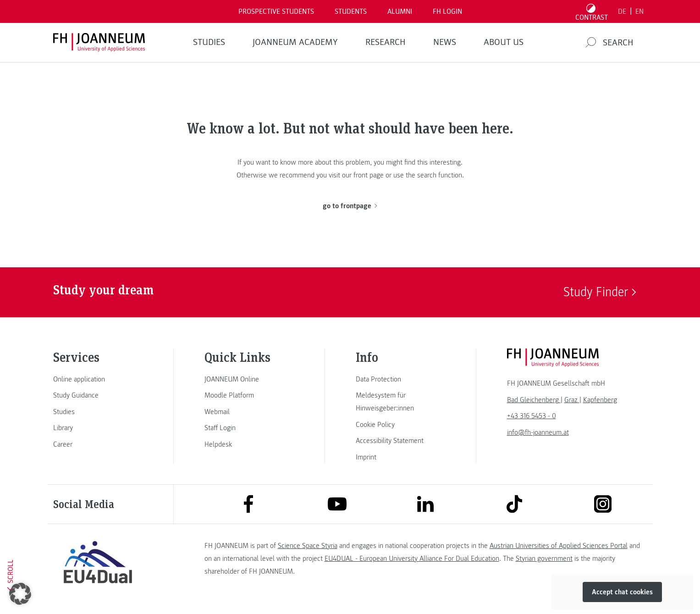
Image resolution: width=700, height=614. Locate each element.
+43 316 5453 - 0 (532, 416)
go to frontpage (350, 206)
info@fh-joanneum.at (538, 432)
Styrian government (544, 559)
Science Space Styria (308, 546)
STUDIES (209, 42)
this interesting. (440, 162)
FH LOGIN (447, 11)
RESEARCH (386, 42)
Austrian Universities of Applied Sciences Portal (559, 546)
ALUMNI (400, 11)
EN (639, 11)
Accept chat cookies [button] (622, 592)
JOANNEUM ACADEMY (295, 42)
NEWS (445, 42)
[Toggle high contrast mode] (591, 11)
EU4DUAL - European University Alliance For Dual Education (412, 559)
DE (622, 11)
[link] (98, 379)
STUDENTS (351, 11)
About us (504, 42)
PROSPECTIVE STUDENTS (276, 11)
